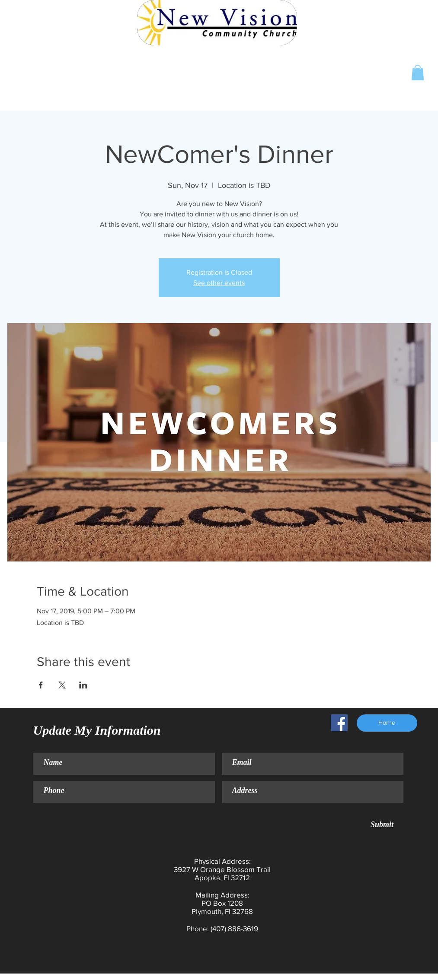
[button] (418, 73)
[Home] (387, 723)
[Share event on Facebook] (41, 685)
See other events (219, 283)
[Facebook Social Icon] (339, 723)
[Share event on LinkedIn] (83, 685)
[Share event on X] (62, 685)
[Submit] (382, 825)
